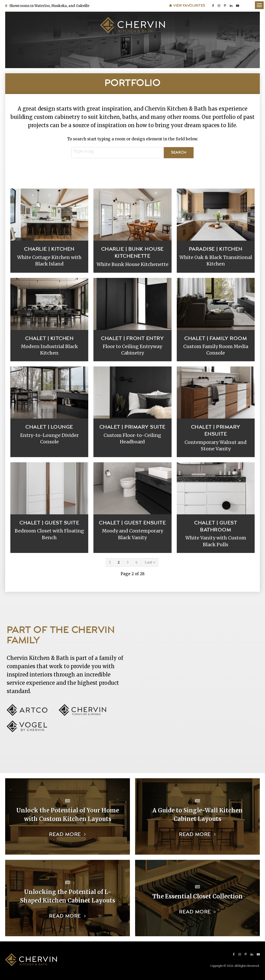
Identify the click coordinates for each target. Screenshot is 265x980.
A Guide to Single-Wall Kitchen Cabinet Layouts (198, 815)
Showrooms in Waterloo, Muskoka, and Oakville (49, 6)
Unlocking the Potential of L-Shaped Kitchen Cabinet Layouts (68, 896)
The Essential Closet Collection (198, 896)
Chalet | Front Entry (132, 339)
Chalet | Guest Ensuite (132, 523)
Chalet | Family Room (216, 339)
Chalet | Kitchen (49, 339)
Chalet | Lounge (49, 427)
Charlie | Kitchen (49, 249)
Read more (65, 835)
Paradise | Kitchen (216, 249)
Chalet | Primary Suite (132, 427)
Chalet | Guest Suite (49, 523)
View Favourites (187, 6)
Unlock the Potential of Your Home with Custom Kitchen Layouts (68, 815)
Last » (150, 562)
